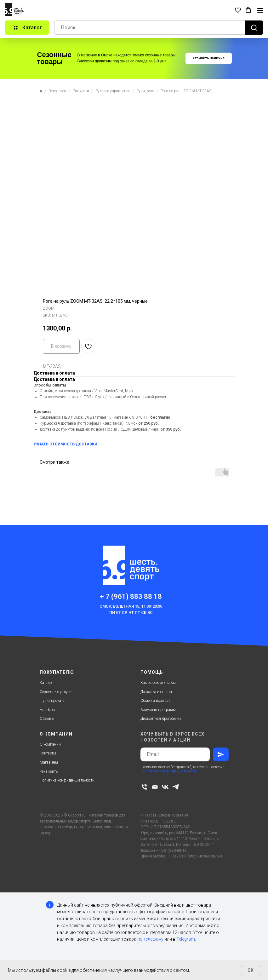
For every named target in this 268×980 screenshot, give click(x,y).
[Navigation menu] (260, 10)
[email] (155, 787)
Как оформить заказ (158, 683)
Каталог (46, 683)
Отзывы (47, 719)
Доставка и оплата (156, 692)
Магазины (49, 762)
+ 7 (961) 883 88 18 (131, 596)
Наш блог (48, 710)
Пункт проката (52, 701)
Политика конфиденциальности (67, 780)
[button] (238, 10)
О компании (50, 744)
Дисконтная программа (161, 719)
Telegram (186, 939)
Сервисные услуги (56, 692)
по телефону (150, 939)
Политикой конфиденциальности (169, 771)
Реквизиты (49, 771)
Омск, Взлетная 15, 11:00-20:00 (131, 606)
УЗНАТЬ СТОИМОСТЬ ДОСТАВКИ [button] (65, 444)
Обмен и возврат (155, 701)
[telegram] (176, 787)
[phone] (144, 787)
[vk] (165, 787)
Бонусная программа (159, 710)
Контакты (48, 753)
